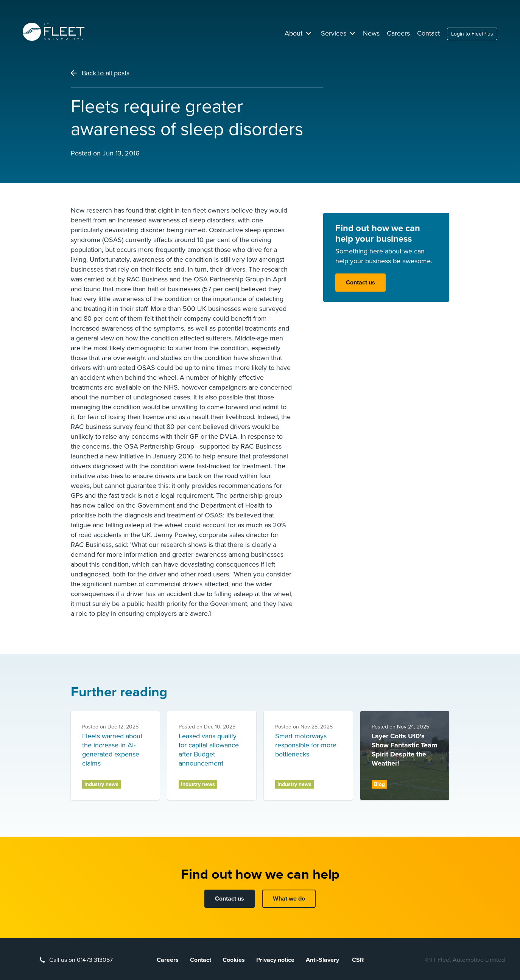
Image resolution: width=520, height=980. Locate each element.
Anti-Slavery (323, 960)
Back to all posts (106, 73)
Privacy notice (275, 960)
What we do (289, 899)
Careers (398, 33)
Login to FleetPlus (472, 34)
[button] (298, 33)
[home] (54, 32)
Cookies (234, 960)
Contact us (360, 283)
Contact (428, 33)
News (371, 33)
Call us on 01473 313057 (81, 960)
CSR (358, 960)
